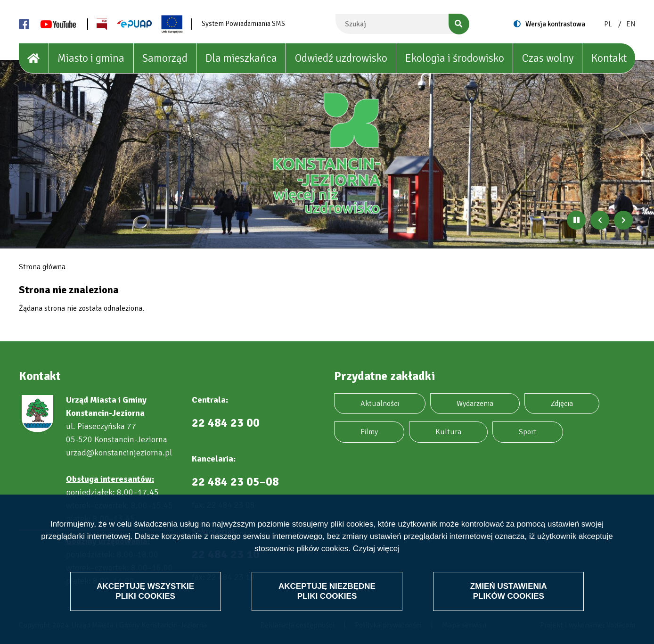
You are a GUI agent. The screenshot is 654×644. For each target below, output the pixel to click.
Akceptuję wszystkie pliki (145, 591)
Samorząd (165, 58)
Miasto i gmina (91, 58)
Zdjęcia (562, 404)
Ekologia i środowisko (455, 58)
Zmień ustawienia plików (509, 591)
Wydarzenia (475, 404)
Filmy (369, 432)
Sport (528, 432)
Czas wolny (548, 58)
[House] (34, 58)
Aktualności (380, 404)
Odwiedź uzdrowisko (341, 58)
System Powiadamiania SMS (243, 24)
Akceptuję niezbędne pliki (327, 591)
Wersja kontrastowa (555, 24)
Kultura (448, 432)
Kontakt (609, 58)
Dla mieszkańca (241, 58)
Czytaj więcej (376, 549)
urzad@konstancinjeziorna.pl (119, 453)
